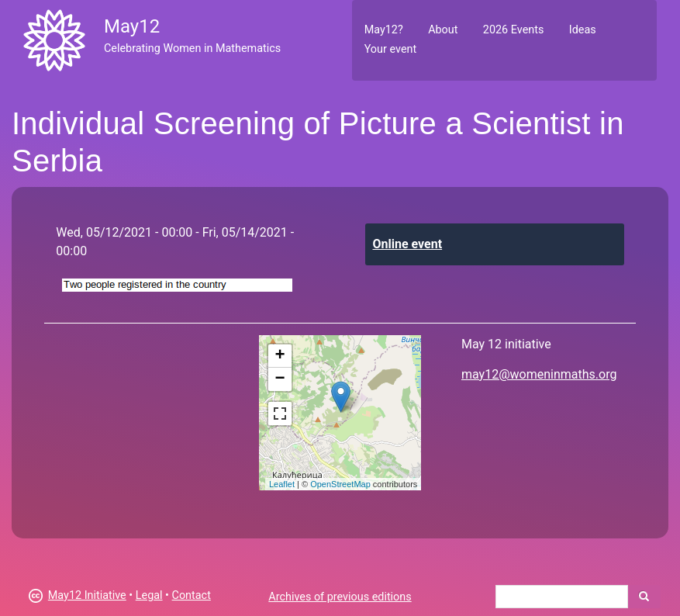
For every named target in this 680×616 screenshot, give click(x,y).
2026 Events (514, 30)
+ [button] (280, 356)
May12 (132, 26)
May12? (384, 30)
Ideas (583, 30)
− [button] (280, 379)
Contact (192, 595)
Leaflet (282, 484)
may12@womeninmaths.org (539, 374)
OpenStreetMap (340, 484)
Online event (408, 244)
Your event (390, 49)
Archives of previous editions (340, 597)
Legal (149, 595)
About (443, 30)
